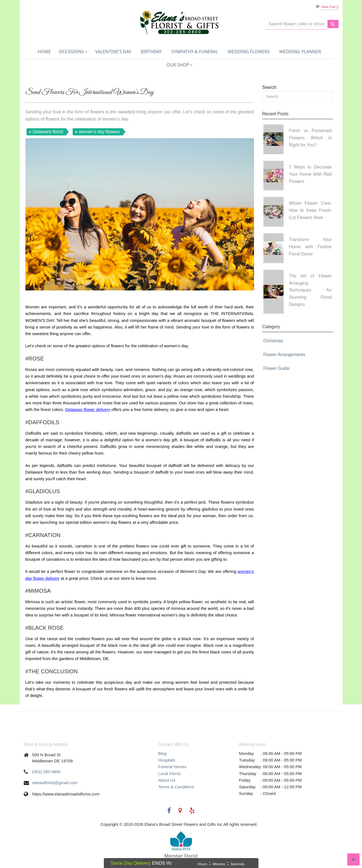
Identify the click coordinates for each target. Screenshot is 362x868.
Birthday (151, 52)
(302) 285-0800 (47, 772)
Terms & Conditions (176, 787)
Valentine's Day (113, 52)
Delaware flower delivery (88, 409)
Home (44, 52)
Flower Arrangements (284, 355)
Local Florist (169, 774)
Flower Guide (277, 368)
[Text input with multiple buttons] (296, 24)
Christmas (273, 341)
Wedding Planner (300, 52)
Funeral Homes (172, 767)
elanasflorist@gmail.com (55, 783)
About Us (167, 780)
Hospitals (167, 760)
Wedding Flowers (249, 52)
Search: (270, 87)
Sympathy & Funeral (195, 52)
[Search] (298, 96)
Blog (162, 753)
